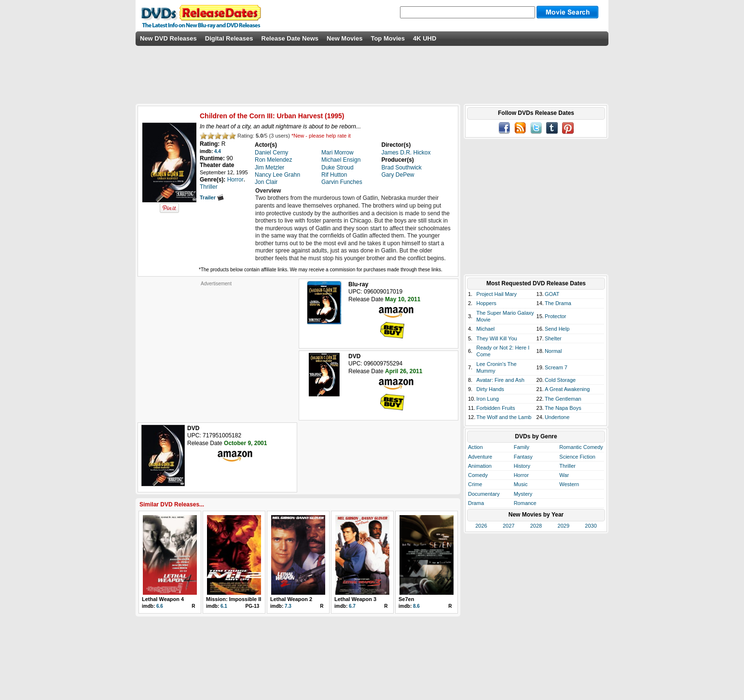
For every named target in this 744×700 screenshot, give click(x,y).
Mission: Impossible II (234, 599)
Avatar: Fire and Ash (500, 380)
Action (475, 447)
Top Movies (388, 38)
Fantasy (523, 457)
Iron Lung (487, 399)
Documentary (484, 494)
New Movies (344, 38)
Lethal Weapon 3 (355, 599)
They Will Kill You (496, 338)
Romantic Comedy (581, 447)
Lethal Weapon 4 (163, 599)
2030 (591, 526)
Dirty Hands (490, 389)
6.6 (160, 606)
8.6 (416, 606)
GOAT (552, 294)
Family (522, 447)
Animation (480, 466)
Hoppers (486, 303)
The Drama (558, 303)
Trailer (212, 197)
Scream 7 (556, 367)
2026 (481, 526)
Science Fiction (577, 457)
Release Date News (290, 38)
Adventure (480, 457)
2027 (509, 526)
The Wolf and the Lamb (504, 417)
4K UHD (425, 38)
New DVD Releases (168, 38)
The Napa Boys (563, 408)
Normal (553, 351)
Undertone (557, 417)
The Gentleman (563, 399)
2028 (536, 526)
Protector (556, 316)
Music (521, 484)
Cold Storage (560, 380)
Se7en (406, 599)
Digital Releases (229, 38)
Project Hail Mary (496, 294)
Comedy (478, 475)
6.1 (224, 606)
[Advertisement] (216, 347)
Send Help (557, 329)
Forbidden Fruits (496, 408)
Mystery (523, 494)
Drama (476, 503)
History (522, 466)
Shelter (553, 338)
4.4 (218, 151)
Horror (521, 475)
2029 (564, 526)
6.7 (352, 606)
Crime (475, 484)
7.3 (288, 606)
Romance (525, 503)
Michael (485, 329)
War (564, 475)
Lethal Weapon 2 (291, 599)
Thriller (567, 466)
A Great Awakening (567, 389)
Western (569, 484)
